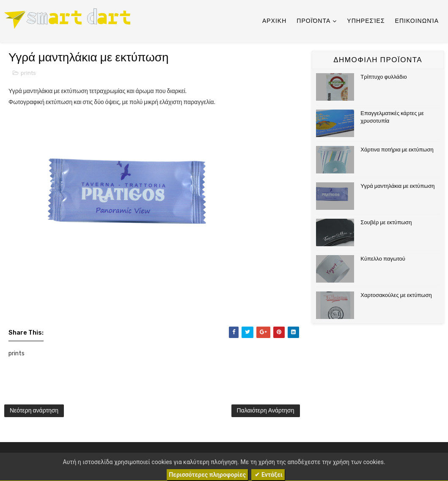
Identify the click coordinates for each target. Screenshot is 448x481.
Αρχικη (274, 21)
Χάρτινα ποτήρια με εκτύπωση (397, 150)
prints (28, 73)
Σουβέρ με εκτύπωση (386, 222)
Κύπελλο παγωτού (383, 259)
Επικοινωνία (417, 21)
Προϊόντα (313, 21)
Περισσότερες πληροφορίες (207, 475)
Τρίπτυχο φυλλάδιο (383, 77)
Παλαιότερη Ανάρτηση (266, 411)
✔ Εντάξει (268, 475)
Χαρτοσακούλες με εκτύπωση (396, 295)
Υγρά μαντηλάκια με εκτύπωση (397, 186)
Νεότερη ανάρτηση (34, 411)
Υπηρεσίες (366, 21)
